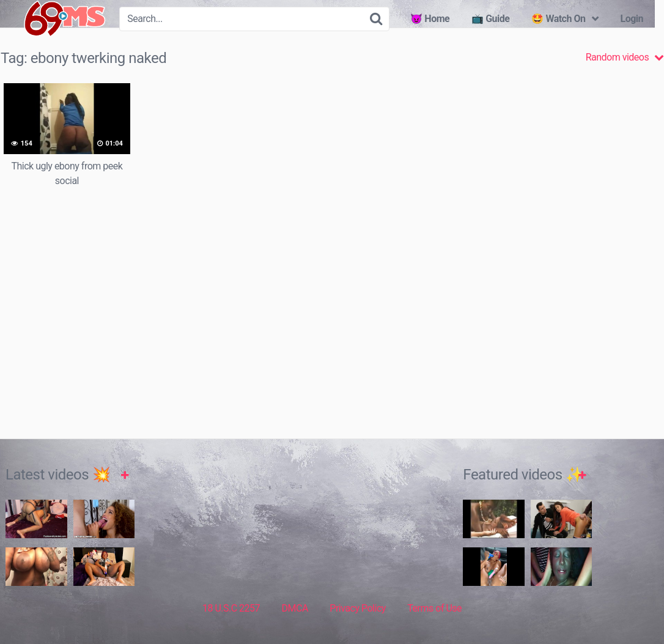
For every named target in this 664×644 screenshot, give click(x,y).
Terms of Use (434, 608)
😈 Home (430, 19)
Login (632, 19)
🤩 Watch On (558, 19)
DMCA (295, 608)
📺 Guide (490, 19)
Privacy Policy (358, 608)
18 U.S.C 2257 (231, 608)
